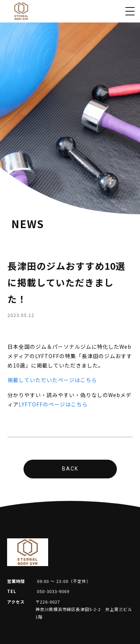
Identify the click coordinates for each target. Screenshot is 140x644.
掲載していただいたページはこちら (52, 380)
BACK (70, 469)
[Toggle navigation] (130, 11)
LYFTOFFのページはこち (50, 404)
